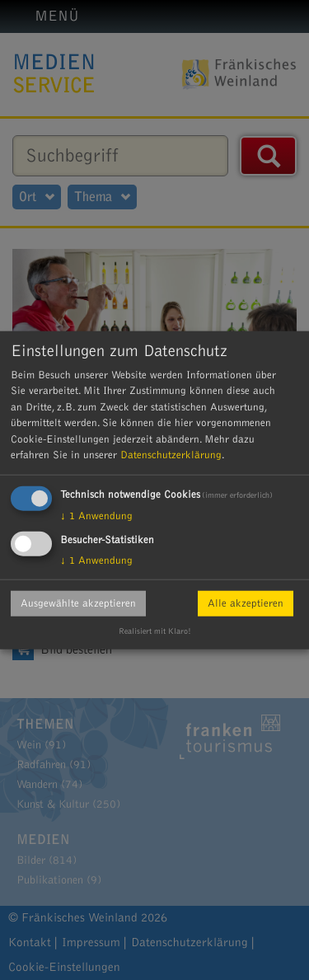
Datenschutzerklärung (171, 455)
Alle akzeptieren (246, 603)
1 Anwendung (96, 515)
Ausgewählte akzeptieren (78, 603)
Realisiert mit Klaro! (155, 631)
